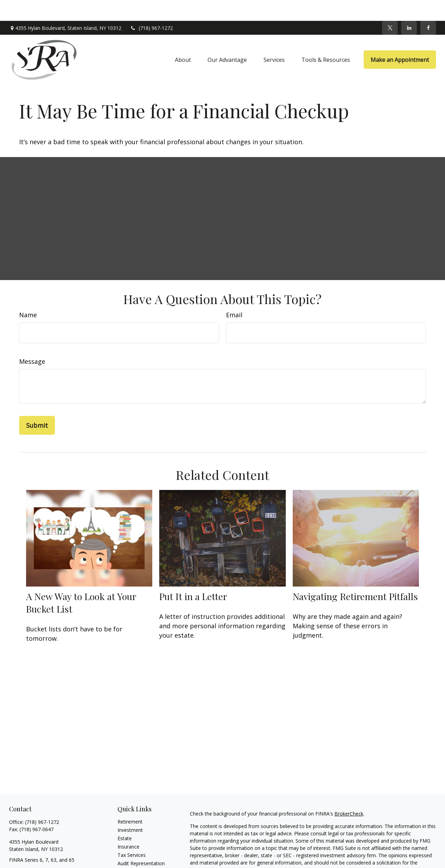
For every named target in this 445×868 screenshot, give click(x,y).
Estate (125, 817)
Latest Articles (133, 859)
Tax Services (132, 834)
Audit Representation (141, 842)
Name (28, 294)
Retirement (130, 801)
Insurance (128, 826)
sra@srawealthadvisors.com (41, 851)
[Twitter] (390, 7)
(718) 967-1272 (151, 7)
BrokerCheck (349, 793)
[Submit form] (37, 404)
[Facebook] (428, 7)
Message (32, 341)
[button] (183, 39)
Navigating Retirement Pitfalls (355, 575)
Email (234, 294)
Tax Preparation (136, 851)
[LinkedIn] (409, 7)
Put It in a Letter (193, 575)
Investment (130, 809)
